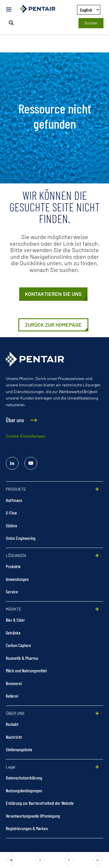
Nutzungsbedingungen (24, 790)
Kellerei (12, 696)
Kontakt (12, 724)
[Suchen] (11, 23)
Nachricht (14, 737)
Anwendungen (17, 579)
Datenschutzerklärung (24, 778)
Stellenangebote (19, 749)
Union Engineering (21, 538)
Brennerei (14, 683)
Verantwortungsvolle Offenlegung (33, 816)
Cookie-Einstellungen (26, 436)
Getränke (13, 633)
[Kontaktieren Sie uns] (53, 294)
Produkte (13, 566)
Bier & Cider (15, 620)
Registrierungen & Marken (27, 828)
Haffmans (14, 500)
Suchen (91, 23)
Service (12, 592)
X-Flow (11, 513)
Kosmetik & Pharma (22, 658)
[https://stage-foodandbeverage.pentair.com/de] (53, 325)
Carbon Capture (18, 645)
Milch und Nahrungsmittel (26, 670)
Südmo (11, 525)
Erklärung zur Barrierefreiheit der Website (40, 803)
